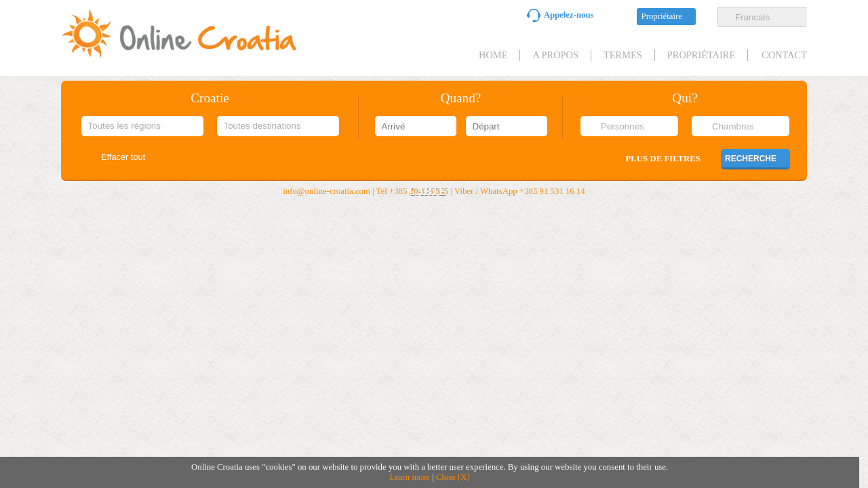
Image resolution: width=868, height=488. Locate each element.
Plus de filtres (663, 159)
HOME (493, 55)
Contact (784, 55)
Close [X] (453, 477)
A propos (555, 55)
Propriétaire (662, 16)
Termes (623, 55)
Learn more (409, 477)
